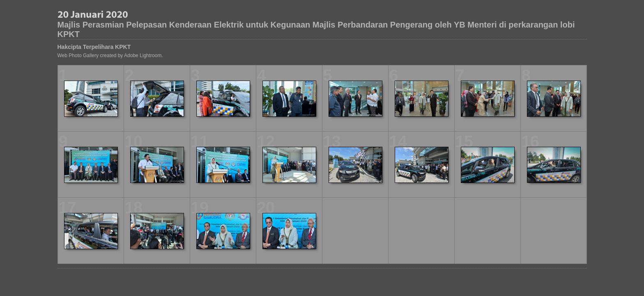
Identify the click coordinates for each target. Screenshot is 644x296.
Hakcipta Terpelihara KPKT (94, 47)
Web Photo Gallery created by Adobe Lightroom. (110, 55)
